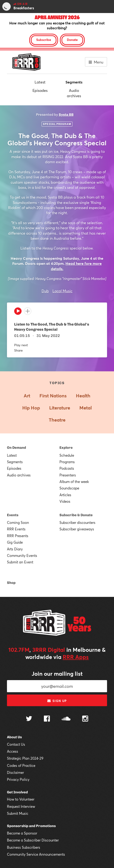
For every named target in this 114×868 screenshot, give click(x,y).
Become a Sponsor (22, 833)
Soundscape (69, 488)
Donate (72, 40)
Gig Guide (15, 542)
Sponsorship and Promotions (31, 826)
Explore (66, 448)
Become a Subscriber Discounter (33, 840)
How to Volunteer (21, 799)
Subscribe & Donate (76, 515)
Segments (74, 82)
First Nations (53, 396)
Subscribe (44, 40)
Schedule (67, 455)
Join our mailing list (57, 674)
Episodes (40, 90)
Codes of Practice (21, 765)
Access (13, 751)
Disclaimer (15, 772)
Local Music (62, 291)
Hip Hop (31, 408)
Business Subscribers (24, 847)
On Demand (16, 448)
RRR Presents (18, 536)
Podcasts (67, 468)
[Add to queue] (28, 311)
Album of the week (74, 482)
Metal (86, 408)
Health (83, 396)
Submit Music (18, 813)
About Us (14, 737)
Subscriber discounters (77, 522)
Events (13, 515)
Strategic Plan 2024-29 (25, 758)
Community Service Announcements (36, 854)
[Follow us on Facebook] (47, 719)
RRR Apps (76, 657)
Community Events (22, 555)
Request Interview (21, 806)
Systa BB (66, 115)
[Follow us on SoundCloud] (66, 719)
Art (27, 396)
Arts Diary (15, 549)
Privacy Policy (18, 779)
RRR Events (16, 529)
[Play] (18, 312)
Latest (40, 82)
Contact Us (16, 744)
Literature (60, 408)
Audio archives (74, 93)
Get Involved (17, 792)
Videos (65, 501)
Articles (65, 495)
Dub (45, 291)
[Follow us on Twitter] (29, 719)
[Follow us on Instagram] (85, 719)
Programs (67, 462)
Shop (11, 583)
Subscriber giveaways (77, 529)
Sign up (57, 701)
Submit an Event (20, 562)
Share (18, 350)
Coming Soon (18, 522)
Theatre (57, 420)
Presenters (68, 475)
